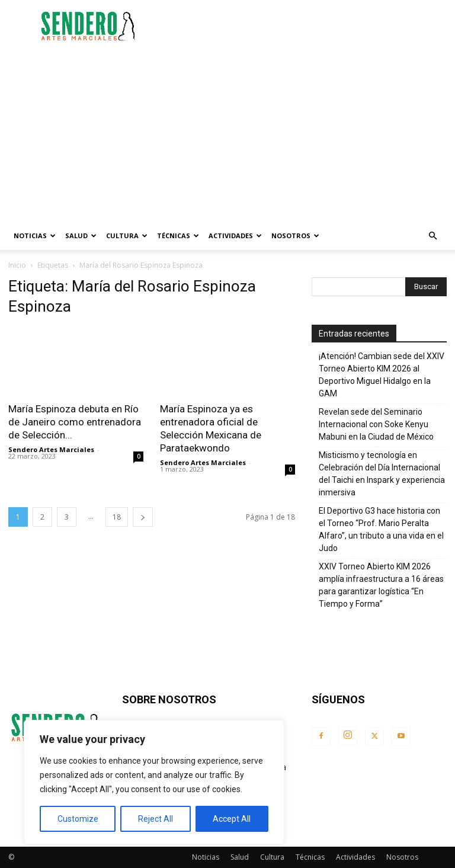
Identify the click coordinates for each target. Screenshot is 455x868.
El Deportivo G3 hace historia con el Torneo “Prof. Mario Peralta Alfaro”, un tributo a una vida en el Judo (381, 529)
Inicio (17, 265)
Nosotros (295, 236)
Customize (78, 819)
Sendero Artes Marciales (51, 449)
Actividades (235, 236)
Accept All (232, 819)
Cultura (127, 236)
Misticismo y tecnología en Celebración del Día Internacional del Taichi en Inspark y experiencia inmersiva (382, 474)
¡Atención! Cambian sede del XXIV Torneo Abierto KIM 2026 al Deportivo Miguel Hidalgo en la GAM (382, 375)
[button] (432, 236)
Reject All (156, 819)
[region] (154, 782)
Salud (81, 236)
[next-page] (143, 517)
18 (117, 517)
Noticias (35, 236)
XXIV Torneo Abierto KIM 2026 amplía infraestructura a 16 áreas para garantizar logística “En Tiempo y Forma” (381, 585)
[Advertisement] (307, 26)
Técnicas (178, 236)
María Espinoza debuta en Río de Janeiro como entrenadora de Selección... (75, 422)
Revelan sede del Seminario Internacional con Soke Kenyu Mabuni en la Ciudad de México (376, 424)
